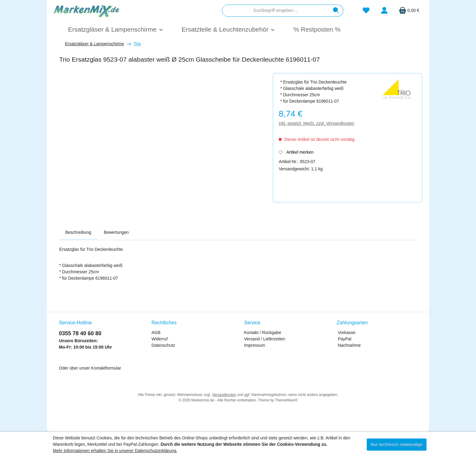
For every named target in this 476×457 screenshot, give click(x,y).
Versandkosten (224, 395)
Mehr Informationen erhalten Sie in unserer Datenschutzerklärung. (115, 451)
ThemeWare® (286, 400)
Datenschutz (163, 345)
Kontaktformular (106, 368)
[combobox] (276, 11)
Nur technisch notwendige (397, 445)
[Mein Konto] (384, 10)
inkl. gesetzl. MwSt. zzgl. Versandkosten (316, 123)
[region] (163, 145)
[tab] (78, 233)
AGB (156, 333)
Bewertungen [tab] (116, 232)
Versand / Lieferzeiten (265, 339)
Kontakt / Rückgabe (263, 333)
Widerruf (160, 339)
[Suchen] (336, 11)
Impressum (255, 345)
